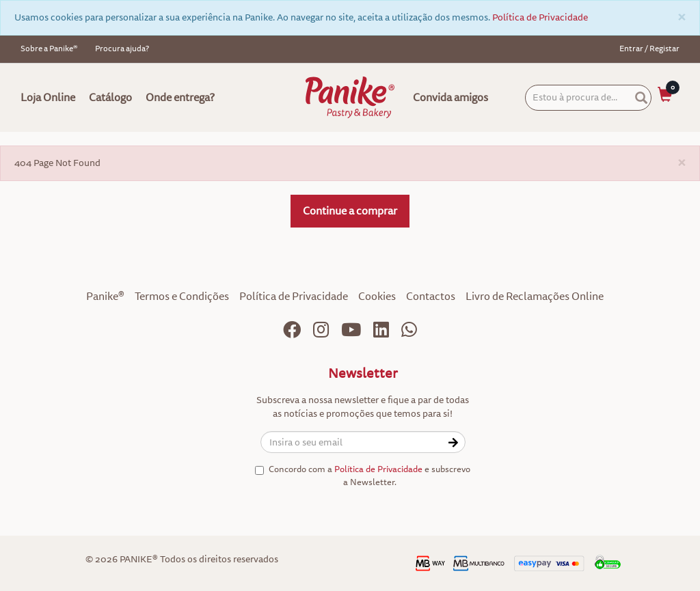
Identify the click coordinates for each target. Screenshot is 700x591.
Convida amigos (450, 98)
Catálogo (110, 98)
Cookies (377, 297)
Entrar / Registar (649, 49)
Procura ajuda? (122, 49)
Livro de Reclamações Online (535, 297)
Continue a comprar (350, 211)
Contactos (431, 297)
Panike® (105, 297)
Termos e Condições (182, 297)
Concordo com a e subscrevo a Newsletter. (363, 476)
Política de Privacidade (540, 17)
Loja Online (48, 98)
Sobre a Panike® (49, 49)
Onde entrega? (180, 98)
